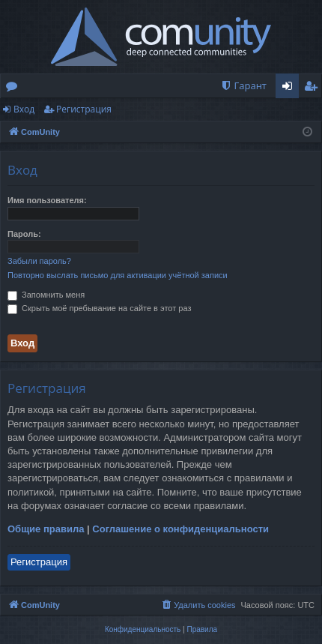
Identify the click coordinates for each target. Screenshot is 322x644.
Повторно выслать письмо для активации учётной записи (118, 275)
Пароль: (24, 234)
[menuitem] (243, 86)
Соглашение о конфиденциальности (180, 529)
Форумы (15, 88)
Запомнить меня (46, 295)
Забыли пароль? (39, 261)
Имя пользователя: (47, 200)
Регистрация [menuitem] (314, 88)
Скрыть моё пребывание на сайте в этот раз (99, 308)
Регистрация (84, 109)
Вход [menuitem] (290, 88)
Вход (24, 109)
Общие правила (46, 529)
